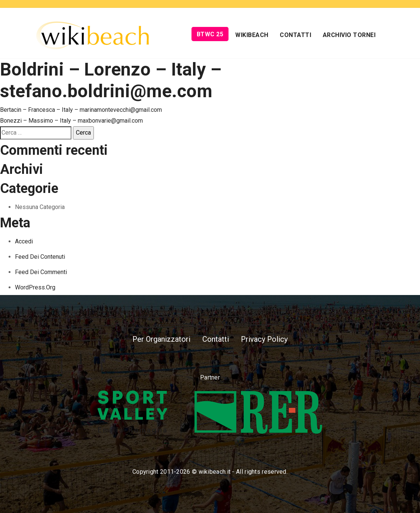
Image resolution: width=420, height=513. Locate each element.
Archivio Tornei (349, 35)
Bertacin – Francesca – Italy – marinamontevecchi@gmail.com (81, 110)
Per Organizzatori (161, 339)
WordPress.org (35, 287)
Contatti (295, 35)
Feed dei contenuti (40, 257)
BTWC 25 (210, 34)
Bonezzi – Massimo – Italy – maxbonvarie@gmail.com (71, 121)
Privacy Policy (264, 339)
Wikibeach (252, 35)
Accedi (24, 241)
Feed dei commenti (41, 272)
